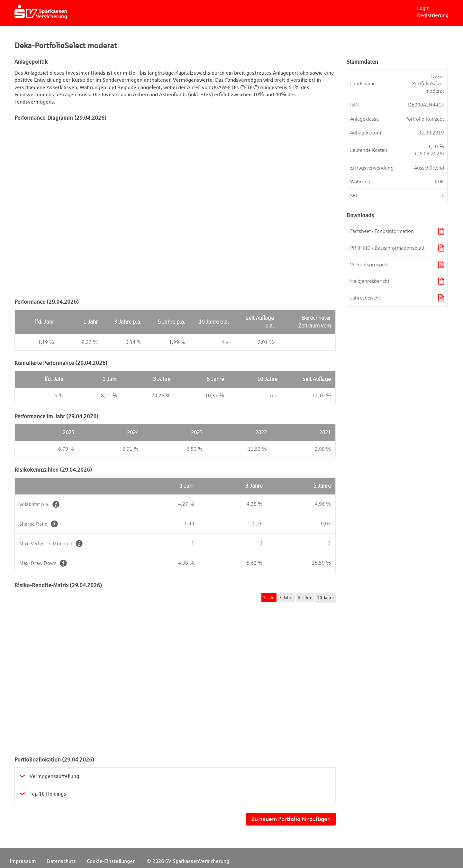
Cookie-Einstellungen (111, 861)
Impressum (23, 861)
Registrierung (433, 15)
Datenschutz (61, 861)
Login (423, 8)
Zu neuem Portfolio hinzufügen (291, 819)
